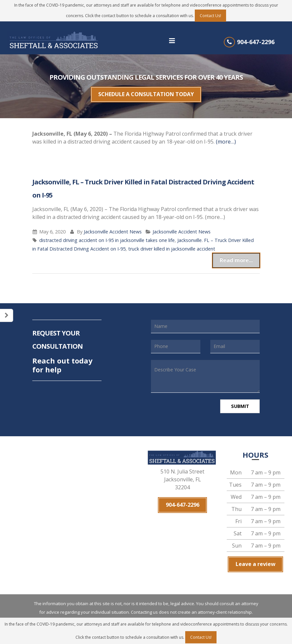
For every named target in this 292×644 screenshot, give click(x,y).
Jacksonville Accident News (113, 228)
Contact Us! (210, 16)
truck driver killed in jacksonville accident (172, 245)
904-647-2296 (256, 42)
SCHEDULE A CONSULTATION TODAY (146, 93)
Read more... (241, 255)
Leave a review (255, 557)
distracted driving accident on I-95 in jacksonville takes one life (107, 237)
